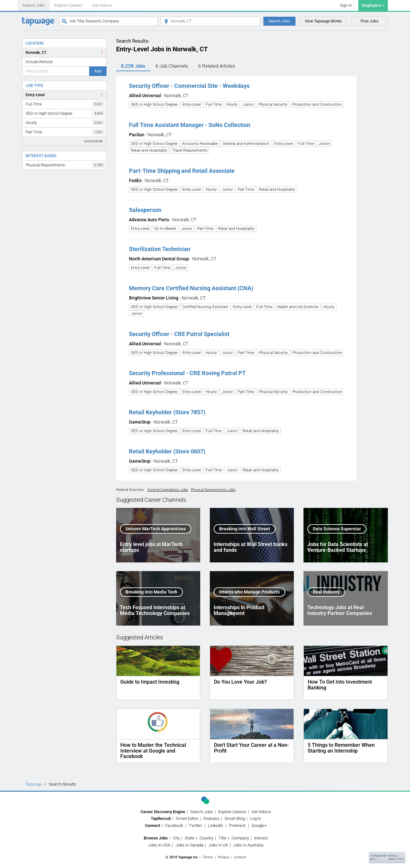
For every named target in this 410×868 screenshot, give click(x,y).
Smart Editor (187, 818)
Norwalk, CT (36, 53)
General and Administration (246, 144)
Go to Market (165, 229)
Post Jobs (369, 21)
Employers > (373, 5)
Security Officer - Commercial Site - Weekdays (189, 86)
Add (98, 71)
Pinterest (237, 826)
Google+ (259, 826)
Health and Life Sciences (298, 307)
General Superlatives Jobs (168, 490)
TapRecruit (161, 818)
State (190, 838)
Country (206, 838)
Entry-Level (35, 95)
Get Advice (102, 5)
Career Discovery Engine (163, 812)
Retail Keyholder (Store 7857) (167, 412)
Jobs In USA (159, 845)
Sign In (346, 5)
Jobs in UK (218, 845)
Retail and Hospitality (149, 150)
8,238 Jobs (133, 66)
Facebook (174, 826)
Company (240, 838)
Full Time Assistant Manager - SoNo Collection (190, 125)
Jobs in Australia (248, 845)
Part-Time (65, 132)
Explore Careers (69, 5)
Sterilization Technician (160, 249)
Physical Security (273, 105)
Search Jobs (34, 5)
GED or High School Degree (65, 113)
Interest (261, 838)
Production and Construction (317, 105)
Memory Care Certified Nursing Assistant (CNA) (191, 288)
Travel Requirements (190, 150)
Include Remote (39, 62)
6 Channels (172, 66)
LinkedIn (215, 826)
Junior (248, 105)
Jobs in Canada (189, 845)
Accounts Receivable (200, 144)
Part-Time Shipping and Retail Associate (182, 171)
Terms (208, 857)
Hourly (65, 123)
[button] (121, 86)
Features (211, 818)
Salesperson (145, 210)
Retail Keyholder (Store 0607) (167, 451)
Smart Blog (235, 818)
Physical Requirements (65, 165)
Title (222, 838)
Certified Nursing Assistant (205, 307)
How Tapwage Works (323, 21)
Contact (240, 857)
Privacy (223, 857)
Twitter (195, 826)
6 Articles (217, 66)
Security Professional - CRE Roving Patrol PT (187, 373)
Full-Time (65, 104)
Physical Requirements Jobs (213, 490)
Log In (255, 818)
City (176, 838)
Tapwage (34, 784)
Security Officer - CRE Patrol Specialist (179, 334)
